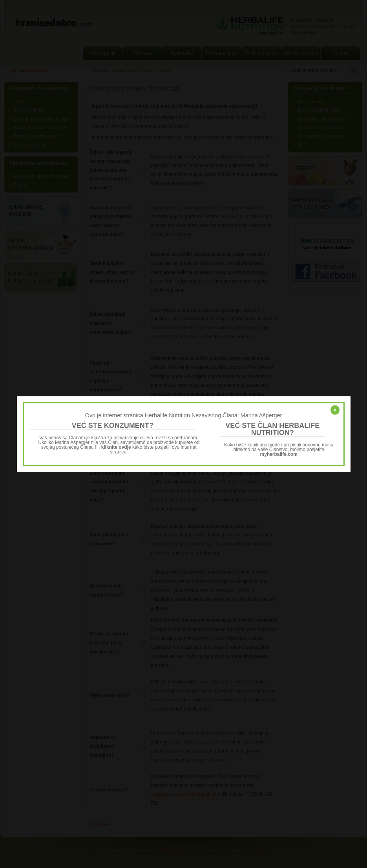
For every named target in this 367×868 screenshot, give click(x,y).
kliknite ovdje (116, 447)
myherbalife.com (279, 454)
